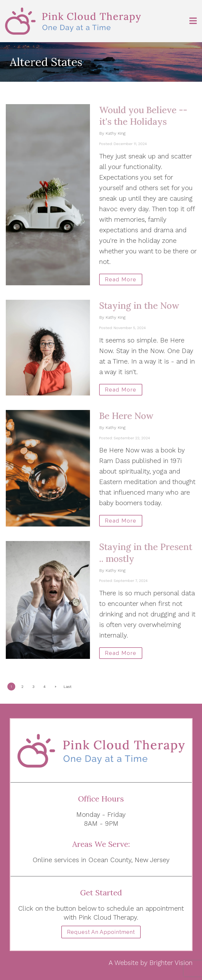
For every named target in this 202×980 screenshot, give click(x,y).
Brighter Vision (171, 963)
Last (68, 687)
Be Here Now (126, 416)
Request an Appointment (101, 932)
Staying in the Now (139, 305)
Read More (121, 279)
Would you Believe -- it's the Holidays (143, 116)
